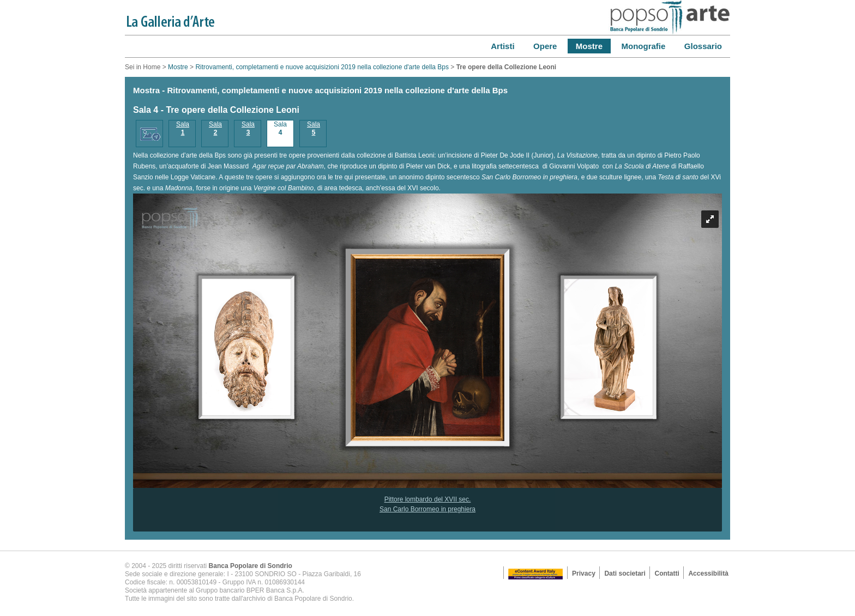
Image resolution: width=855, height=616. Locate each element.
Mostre (178, 67)
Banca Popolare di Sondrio (251, 566)
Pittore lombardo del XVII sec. (428, 499)
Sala (183, 128)
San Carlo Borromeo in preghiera (427, 509)
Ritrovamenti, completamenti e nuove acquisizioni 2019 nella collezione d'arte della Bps (322, 67)
